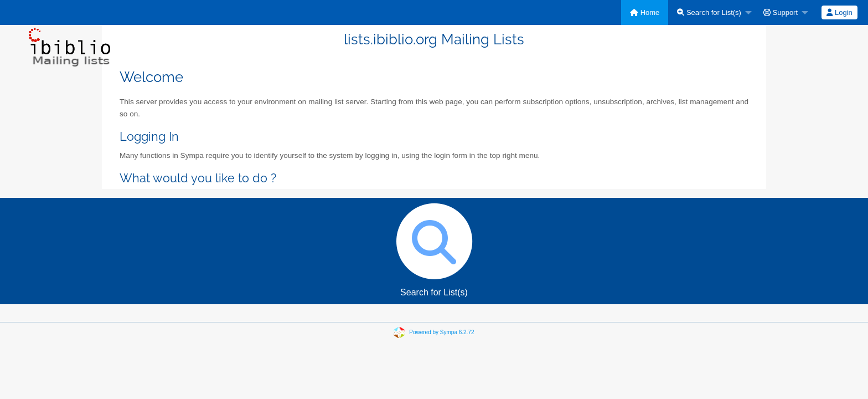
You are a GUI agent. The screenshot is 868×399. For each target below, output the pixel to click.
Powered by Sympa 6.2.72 (441, 332)
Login (839, 12)
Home (645, 12)
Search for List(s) (709, 12)
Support (781, 12)
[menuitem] (645, 12)
